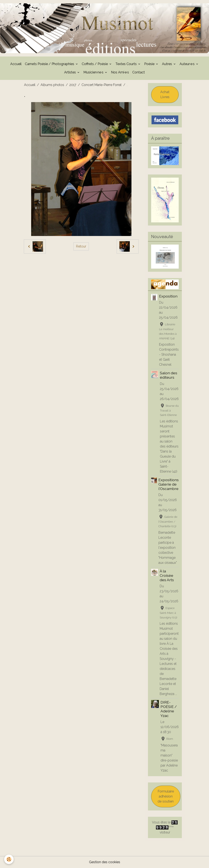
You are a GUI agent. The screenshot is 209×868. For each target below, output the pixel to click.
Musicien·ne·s (94, 72)
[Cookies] (9, 859)
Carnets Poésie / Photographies (50, 64)
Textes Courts (126, 64)
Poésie (150, 64)
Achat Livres (165, 94)
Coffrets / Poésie (95, 64)
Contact (139, 72)
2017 (73, 85)
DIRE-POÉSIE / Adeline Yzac (169, 709)
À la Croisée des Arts (167, 575)
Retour (81, 246)
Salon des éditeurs (169, 375)
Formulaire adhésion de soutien (166, 796)
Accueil (16, 64)
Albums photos (52, 85)
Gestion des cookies (105, 862)
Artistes (70, 72)
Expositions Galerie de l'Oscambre (169, 484)
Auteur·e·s (187, 64)
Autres (167, 64)
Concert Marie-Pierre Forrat (102, 85)
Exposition (168, 296)
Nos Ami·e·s (120, 72)
